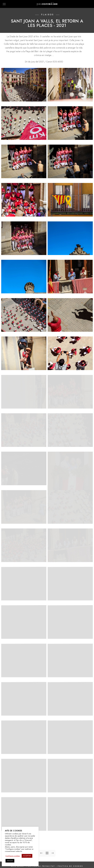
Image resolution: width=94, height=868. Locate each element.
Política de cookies (70, 859)
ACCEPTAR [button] (27, 856)
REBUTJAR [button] (10, 861)
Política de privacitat (41, 859)
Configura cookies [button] (13, 856)
